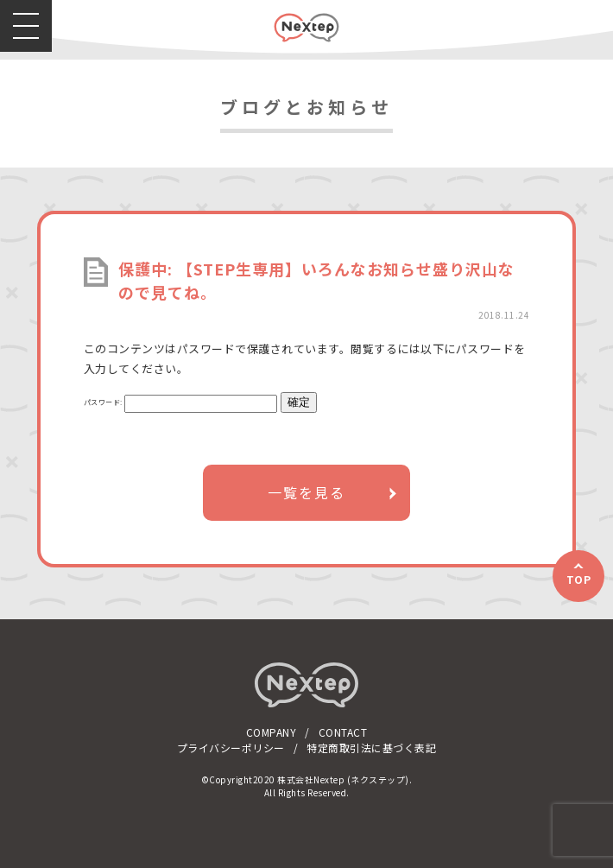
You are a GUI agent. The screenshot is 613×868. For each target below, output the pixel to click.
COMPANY (272, 732)
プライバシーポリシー (231, 748)
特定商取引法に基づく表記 (371, 748)
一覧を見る (306, 492)
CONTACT (343, 732)
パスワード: (181, 402)
